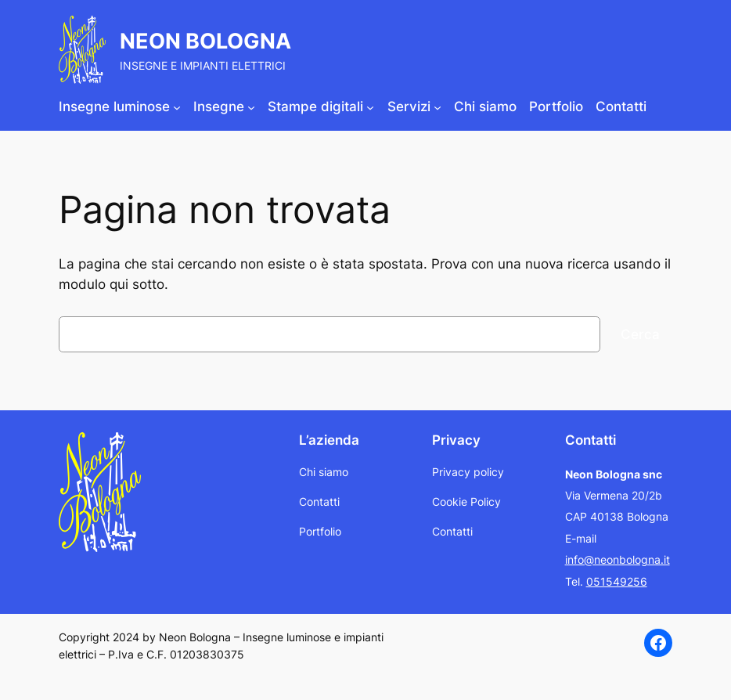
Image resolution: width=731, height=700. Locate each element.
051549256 (617, 581)
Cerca (640, 334)
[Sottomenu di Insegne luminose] (177, 106)
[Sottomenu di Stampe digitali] (370, 106)
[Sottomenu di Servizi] (438, 106)
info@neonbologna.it (618, 559)
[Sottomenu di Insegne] (251, 106)
